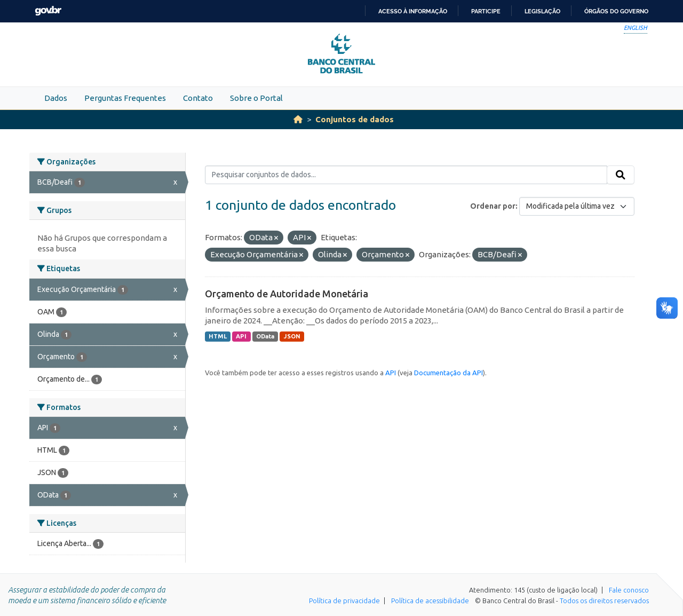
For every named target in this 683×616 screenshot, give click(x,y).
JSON (292, 336)
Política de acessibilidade (430, 601)
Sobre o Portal (256, 98)
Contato (198, 98)
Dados (56, 98)
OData (265, 336)
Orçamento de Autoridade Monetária (287, 294)
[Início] (298, 119)
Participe (486, 11)
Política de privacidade (344, 601)
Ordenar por (493, 206)
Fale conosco (629, 590)
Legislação (542, 11)
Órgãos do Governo (616, 11)
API (241, 336)
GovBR (48, 11)
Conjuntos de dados (355, 119)
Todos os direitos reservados (604, 601)
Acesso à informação (413, 11)
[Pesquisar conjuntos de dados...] (406, 175)
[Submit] (621, 175)
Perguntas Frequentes (125, 98)
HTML (218, 336)
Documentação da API (448, 373)
